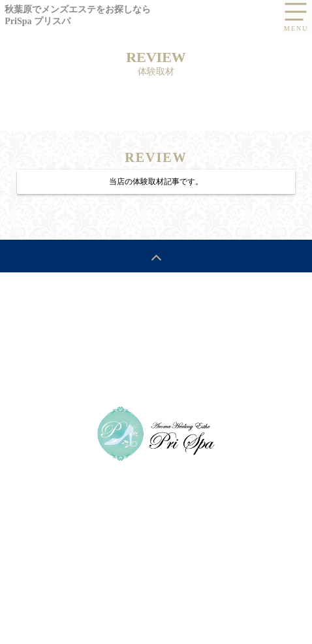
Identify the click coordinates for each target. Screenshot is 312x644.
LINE (168, 372)
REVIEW (100, 342)
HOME (43, 313)
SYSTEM (90, 313)
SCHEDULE (145, 313)
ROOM (146, 342)
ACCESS (50, 342)
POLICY (263, 342)
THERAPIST (207, 313)
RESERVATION (204, 342)
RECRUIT (263, 313)
